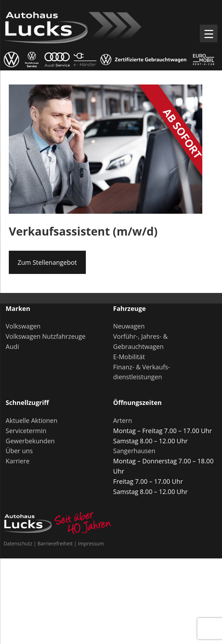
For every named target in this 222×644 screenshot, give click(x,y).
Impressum (91, 543)
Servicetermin (26, 431)
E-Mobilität (129, 357)
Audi (12, 346)
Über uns (19, 451)
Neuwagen (129, 326)
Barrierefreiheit (55, 543)
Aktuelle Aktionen (31, 420)
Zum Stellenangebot (47, 262)
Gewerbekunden (30, 441)
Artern (123, 420)
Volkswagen (23, 326)
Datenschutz (18, 543)
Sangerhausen (134, 451)
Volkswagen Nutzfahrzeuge (46, 336)
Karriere (18, 461)
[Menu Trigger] (209, 33)
